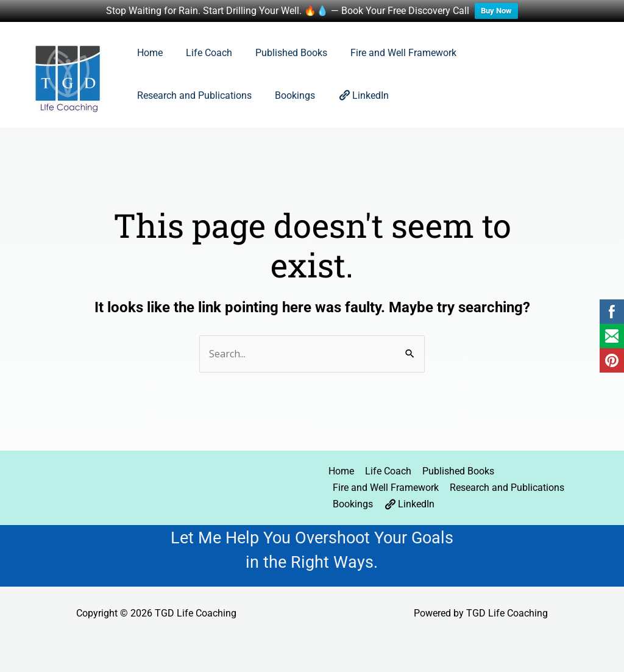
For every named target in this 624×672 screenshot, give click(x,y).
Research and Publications (520, 53)
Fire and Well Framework (391, 53)
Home (148, 53)
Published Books (282, 53)
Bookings (155, 95)
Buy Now (496, 11)
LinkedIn (220, 95)
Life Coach (204, 53)
